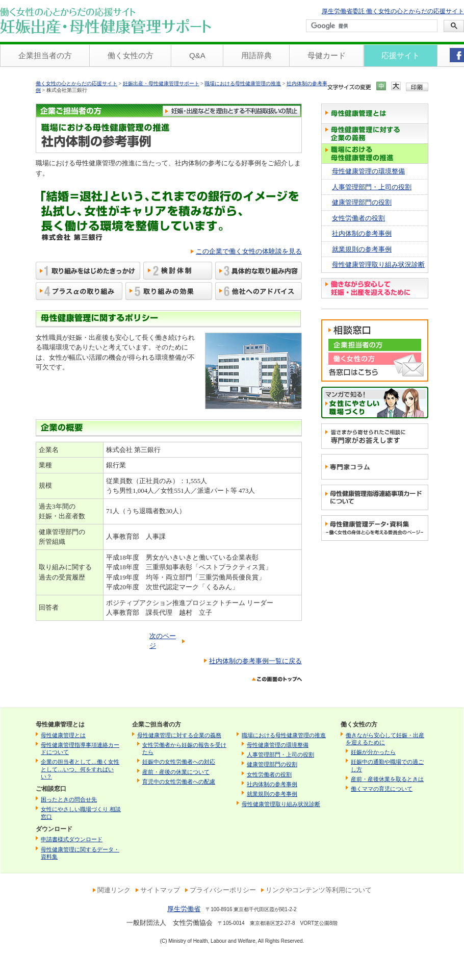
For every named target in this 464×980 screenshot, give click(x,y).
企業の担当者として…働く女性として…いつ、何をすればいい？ (80, 769)
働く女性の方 (131, 55)
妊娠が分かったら (373, 752)
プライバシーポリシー (223, 890)
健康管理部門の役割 (362, 202)
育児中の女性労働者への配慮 (179, 782)
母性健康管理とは (63, 735)
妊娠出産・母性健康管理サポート (161, 83)
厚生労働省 (184, 909)
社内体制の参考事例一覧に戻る (255, 661)
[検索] (371, 26)
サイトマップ (160, 890)
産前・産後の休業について (176, 772)
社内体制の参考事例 (362, 233)
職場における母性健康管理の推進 (243, 83)
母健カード (327, 55)
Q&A (197, 55)
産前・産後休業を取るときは (387, 779)
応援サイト (401, 55)
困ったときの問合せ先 (69, 799)
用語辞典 (256, 55)
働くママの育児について (382, 789)
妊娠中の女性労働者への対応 (179, 762)
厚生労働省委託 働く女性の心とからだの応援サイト (393, 11)
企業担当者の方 (45, 55)
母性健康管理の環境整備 (368, 171)
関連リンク (114, 890)
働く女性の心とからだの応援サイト (76, 83)
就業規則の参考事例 (362, 249)
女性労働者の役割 (358, 218)
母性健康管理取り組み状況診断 (378, 265)
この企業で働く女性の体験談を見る (249, 251)
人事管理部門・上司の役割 (372, 187)
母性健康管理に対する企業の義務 (179, 735)
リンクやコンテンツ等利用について (319, 890)
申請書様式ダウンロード (72, 839)
